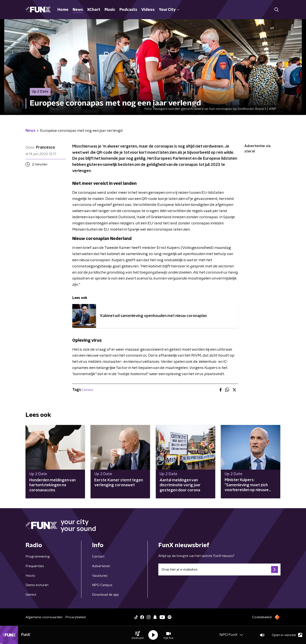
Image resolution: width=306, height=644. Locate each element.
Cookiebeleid (262, 617)
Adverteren (101, 566)
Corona (87, 390)
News (78, 10)
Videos (148, 10)
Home (63, 10)
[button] (137, 635)
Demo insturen (37, 585)
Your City (169, 10)
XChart (94, 10)
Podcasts (128, 10)
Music (110, 10)
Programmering (38, 557)
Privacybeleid (75, 617)
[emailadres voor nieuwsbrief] (219, 569)
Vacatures (100, 576)
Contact (98, 557)
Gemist (31, 595)
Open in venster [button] (287, 635)
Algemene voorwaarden (44, 617)
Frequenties (35, 566)
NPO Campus (102, 585)
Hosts (30, 576)
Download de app (105, 595)
